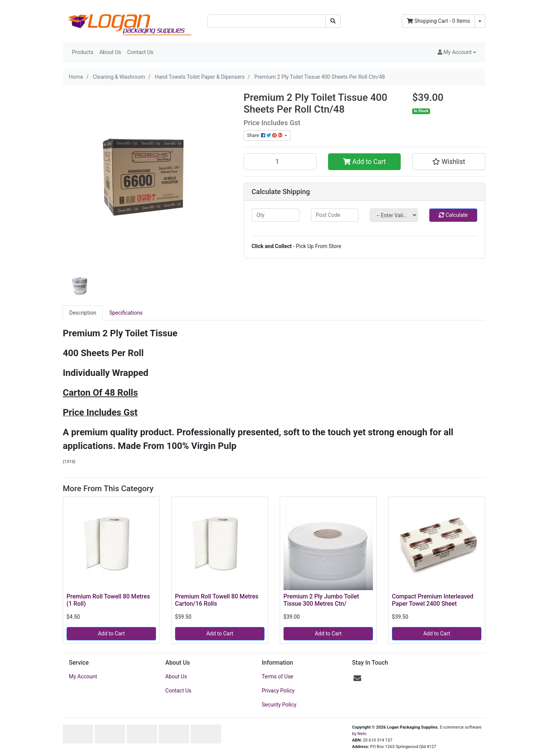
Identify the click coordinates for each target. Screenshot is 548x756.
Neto (362, 734)
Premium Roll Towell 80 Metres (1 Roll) (108, 600)
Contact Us (140, 52)
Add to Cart (364, 162)
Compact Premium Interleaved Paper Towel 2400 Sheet (433, 600)
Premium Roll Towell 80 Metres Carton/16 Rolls (217, 600)
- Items (438, 21)
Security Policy (279, 705)
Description (83, 313)
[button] (457, 52)
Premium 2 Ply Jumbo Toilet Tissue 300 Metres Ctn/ (321, 600)
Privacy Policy (278, 691)
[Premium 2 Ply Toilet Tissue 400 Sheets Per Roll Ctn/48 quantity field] (280, 162)
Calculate (453, 215)
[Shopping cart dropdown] (480, 21)
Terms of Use (278, 676)
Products (83, 52)
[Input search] (267, 21)
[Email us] (357, 678)
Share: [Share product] (265, 135)
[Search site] (333, 21)
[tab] (83, 313)
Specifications (126, 313)
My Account (83, 676)
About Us (110, 52)
